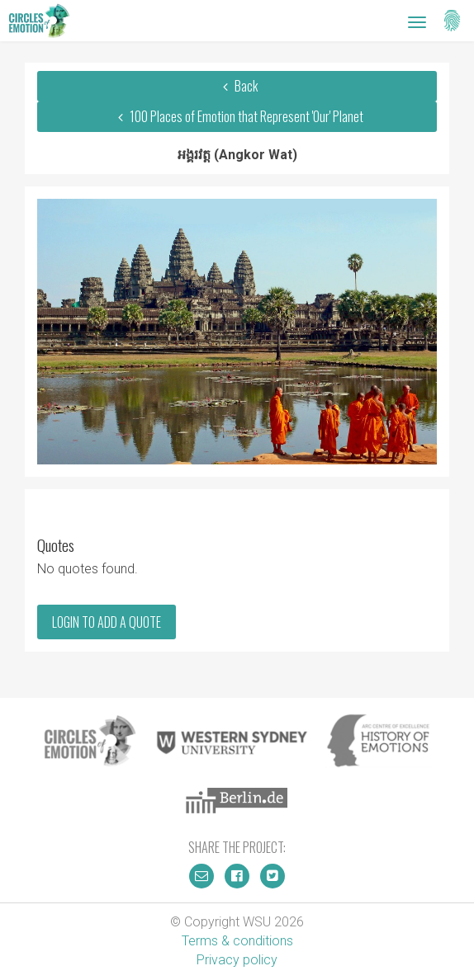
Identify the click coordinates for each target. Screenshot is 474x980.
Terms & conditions (237, 941)
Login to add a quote (107, 622)
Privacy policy (237, 960)
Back (237, 86)
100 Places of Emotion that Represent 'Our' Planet (237, 116)
